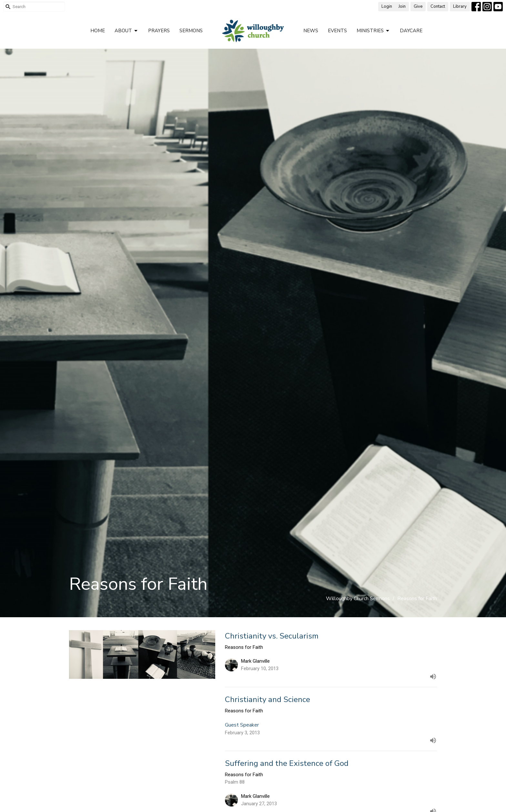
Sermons (191, 31)
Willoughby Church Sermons (358, 599)
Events (337, 31)
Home (98, 31)
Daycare (411, 31)
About (126, 31)
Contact (438, 6)
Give (418, 6)
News (311, 31)
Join (402, 6)
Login (387, 6)
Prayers (159, 31)
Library (460, 6)
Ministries (373, 31)
